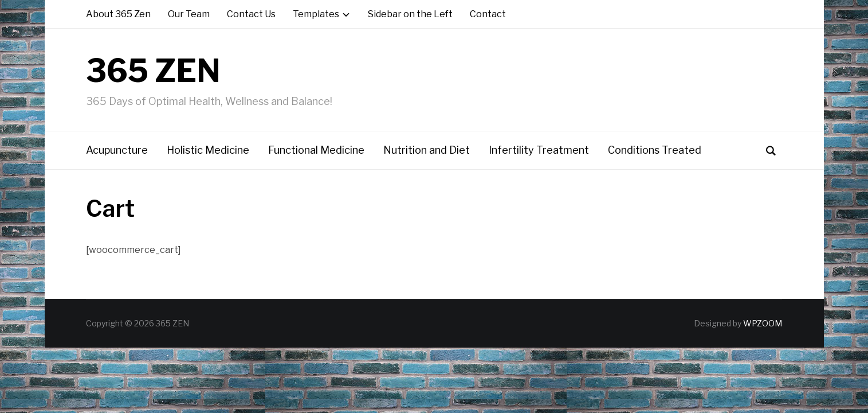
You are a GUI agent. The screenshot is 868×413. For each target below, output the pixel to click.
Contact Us (251, 14)
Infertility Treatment (539, 150)
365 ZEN (153, 71)
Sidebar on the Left (410, 14)
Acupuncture (117, 150)
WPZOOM (763, 323)
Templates (316, 14)
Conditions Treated (655, 150)
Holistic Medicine (208, 150)
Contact (488, 14)
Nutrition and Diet (427, 150)
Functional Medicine (316, 150)
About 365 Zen (118, 14)
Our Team (189, 14)
